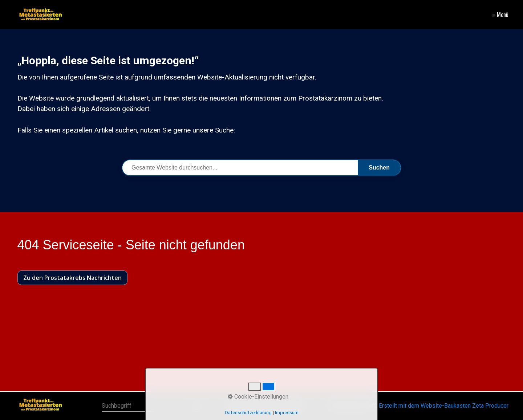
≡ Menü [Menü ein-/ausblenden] (500, 15)
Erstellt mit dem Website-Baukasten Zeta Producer (444, 406)
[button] (72, 278)
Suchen (379, 168)
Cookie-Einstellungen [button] (258, 397)
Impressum (287, 413)
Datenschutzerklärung (248, 413)
